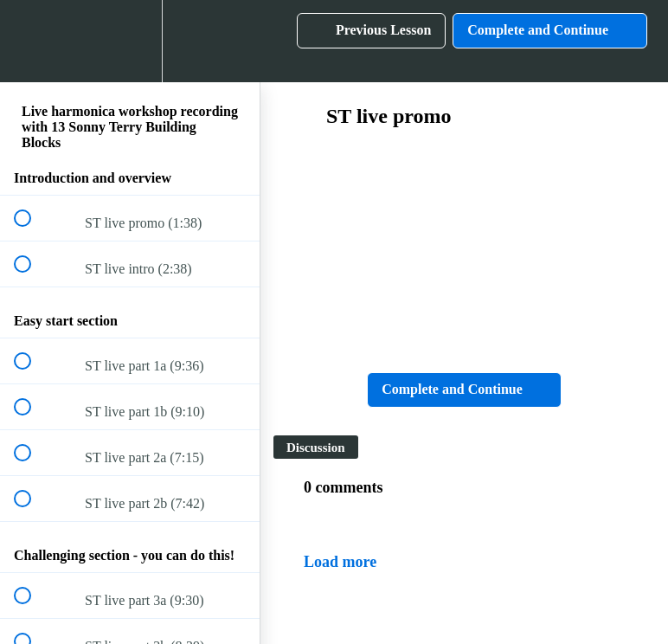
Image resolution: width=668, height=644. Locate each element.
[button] (32, 41)
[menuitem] (130, 41)
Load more (340, 562)
